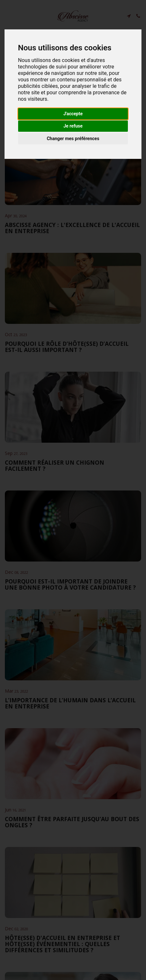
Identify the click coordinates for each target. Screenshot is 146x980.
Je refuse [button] (73, 126)
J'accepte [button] (73, 114)
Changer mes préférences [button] (73, 139)
